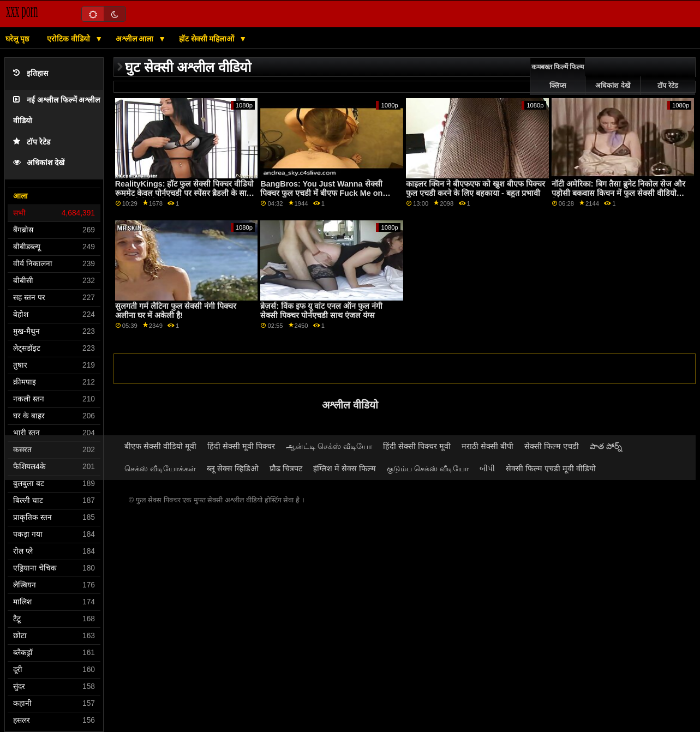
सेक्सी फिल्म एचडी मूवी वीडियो (551, 469)
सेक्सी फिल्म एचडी (552, 446)
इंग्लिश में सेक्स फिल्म (345, 469)
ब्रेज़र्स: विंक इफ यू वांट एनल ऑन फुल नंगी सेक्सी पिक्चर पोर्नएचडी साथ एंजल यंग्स (321, 311)
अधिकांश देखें (39, 163)
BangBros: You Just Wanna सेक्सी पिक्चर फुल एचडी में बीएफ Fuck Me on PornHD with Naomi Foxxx (321, 193)
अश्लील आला (136, 39)
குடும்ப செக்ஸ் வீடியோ (428, 469)
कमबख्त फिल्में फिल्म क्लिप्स (558, 76)
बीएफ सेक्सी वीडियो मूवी (160, 446)
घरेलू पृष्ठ (17, 39)
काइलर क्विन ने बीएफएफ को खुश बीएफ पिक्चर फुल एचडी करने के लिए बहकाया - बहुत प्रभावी (475, 188)
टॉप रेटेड (32, 142)
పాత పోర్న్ (606, 446)
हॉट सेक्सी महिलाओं (208, 39)
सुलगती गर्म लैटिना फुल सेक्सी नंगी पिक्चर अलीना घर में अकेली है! (176, 311)
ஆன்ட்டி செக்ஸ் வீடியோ (329, 446)
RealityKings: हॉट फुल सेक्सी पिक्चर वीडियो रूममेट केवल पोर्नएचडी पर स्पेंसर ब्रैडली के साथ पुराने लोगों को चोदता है (185, 193)
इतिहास (31, 73)
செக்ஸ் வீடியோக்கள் (160, 469)
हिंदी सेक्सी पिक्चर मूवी (417, 446)
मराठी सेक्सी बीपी (487, 446)
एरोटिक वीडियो (70, 39)
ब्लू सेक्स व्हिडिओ (233, 469)
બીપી (487, 469)
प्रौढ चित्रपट (286, 469)
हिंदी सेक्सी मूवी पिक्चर (241, 446)
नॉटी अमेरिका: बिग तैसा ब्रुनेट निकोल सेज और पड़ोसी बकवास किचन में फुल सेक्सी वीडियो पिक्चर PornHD (618, 193)
